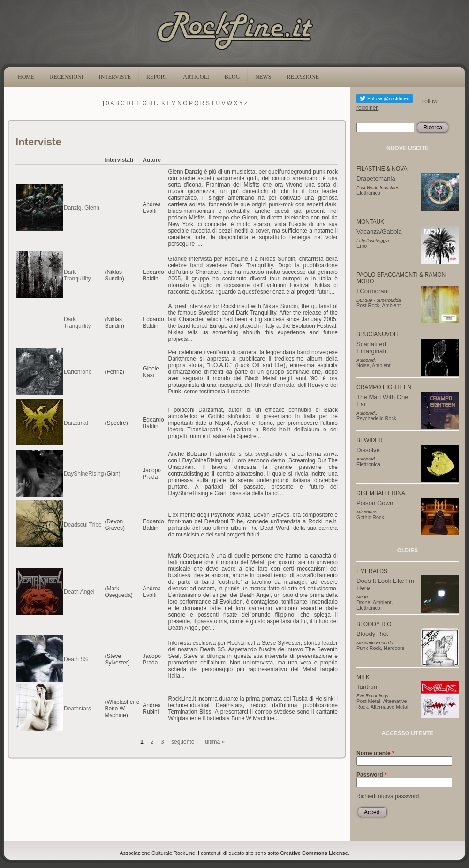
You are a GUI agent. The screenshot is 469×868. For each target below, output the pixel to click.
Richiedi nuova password (388, 796)
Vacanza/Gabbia (379, 231)
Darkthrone (78, 372)
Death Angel (79, 592)
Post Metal (368, 701)
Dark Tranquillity (77, 275)
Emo (362, 246)
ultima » (215, 742)
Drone (363, 602)
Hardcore (394, 648)
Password (372, 775)
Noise (363, 365)
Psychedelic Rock (376, 418)
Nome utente (375, 753)
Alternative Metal (389, 707)
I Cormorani (373, 291)
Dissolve (368, 450)
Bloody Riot (372, 634)
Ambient (392, 305)
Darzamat (76, 423)
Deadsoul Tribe (83, 525)
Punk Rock (369, 648)
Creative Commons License (314, 853)
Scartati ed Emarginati (371, 347)
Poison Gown (375, 503)
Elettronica (368, 193)
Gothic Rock (370, 517)
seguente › (185, 742)
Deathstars (77, 709)
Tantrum (368, 687)
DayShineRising (84, 474)
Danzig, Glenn (82, 208)
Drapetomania (376, 178)
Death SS (76, 659)
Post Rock (368, 305)
